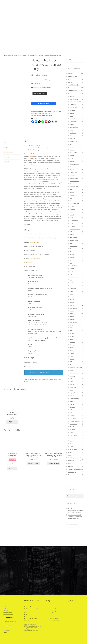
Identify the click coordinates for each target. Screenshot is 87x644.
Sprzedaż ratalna (54, 617)
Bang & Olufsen (74, 127)
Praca (5, 608)
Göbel (71, 232)
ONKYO (72, 334)
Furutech (72, 226)
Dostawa (27, 617)
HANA (71, 243)
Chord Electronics (74, 181)
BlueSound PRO (74, 141)
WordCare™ (6, 632)
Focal (71, 223)
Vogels (72, 432)
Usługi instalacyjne (8, 614)
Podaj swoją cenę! (39, 103)
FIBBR (71, 218)
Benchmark (73, 133)
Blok (71, 136)
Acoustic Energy (74, 99)
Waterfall (72, 438)
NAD (71, 328)
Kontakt (5, 610)
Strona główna (9, 55)
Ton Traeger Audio (75, 421)
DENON (72, 192)
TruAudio (72, 427)
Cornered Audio (74, 187)
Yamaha (72, 444)
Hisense (72, 249)
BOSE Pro (72, 147)
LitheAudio (73, 288)
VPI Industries (74, 435)
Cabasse (72, 161)
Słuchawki (71, 466)
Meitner (72, 317)
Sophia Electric (74, 393)
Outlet (70, 455)
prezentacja (45, 113)
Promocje (54, 611)
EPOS (71, 212)
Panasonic (73, 342)
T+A (71, 413)
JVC (71, 274)
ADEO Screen (73, 105)
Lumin (72, 294)
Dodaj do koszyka (40, 93)
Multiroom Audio (72, 449)
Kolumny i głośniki (73, 91)
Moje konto (54, 607)
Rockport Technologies (76, 367)
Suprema (72, 407)
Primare (72, 356)
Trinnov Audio (74, 424)
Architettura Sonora (75, 119)
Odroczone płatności (54, 619)
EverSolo (72, 215)
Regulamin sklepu (29, 607)
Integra (72, 257)
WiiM (71, 441)
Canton (72, 170)
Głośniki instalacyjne (73, 85)
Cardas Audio (73, 173)
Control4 (72, 184)
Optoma (72, 336)
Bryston (72, 156)
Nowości (70, 452)
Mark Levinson (74, 308)
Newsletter (54, 609)
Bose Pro (70, 82)
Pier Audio (73, 350)
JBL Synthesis (74, 266)
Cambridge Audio (74, 164)
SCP (71, 379)
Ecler (71, 201)
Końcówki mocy (48, 109)
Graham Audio (74, 237)
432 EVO (72, 96)
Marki (19, 55)
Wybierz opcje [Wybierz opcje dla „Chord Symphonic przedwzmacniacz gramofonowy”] (12, 461)
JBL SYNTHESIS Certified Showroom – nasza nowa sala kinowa (76, 517)
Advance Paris (74, 108)
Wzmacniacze (39, 111)
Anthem (72, 113)
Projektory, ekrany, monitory (75, 458)
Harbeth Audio (74, 246)
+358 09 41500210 (35, 251)
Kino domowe (40, 109)
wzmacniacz (31, 148)
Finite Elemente (74, 220)
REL (71, 365)
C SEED (72, 158)
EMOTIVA (72, 209)
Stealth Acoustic (74, 399)
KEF (71, 280)
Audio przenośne (72, 76)
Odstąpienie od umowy (30, 613)
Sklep (15, 55)
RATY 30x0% (71, 461)
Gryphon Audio (74, 240)
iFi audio (72, 254)
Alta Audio (73, 110)
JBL (71, 263)
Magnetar (72, 302)
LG (71, 285)
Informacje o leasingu (54, 621)
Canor (71, 167)
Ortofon (72, 339)
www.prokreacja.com (8, 627)
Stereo (33, 111)
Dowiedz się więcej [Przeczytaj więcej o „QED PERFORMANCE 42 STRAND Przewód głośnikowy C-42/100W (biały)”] (33, 456)
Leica (71, 283)
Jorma (72, 271)
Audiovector (73, 122)
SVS (71, 410)
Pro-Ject (72, 359)
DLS (71, 198)
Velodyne (72, 430)
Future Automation (75, 229)
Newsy (54, 613)
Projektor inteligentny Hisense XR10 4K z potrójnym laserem (75, 510)
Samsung (72, 376)
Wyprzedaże (54, 615)
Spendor (72, 396)
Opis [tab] (5, 135)
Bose (69, 79)
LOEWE (72, 291)
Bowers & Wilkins (74, 153)
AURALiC (72, 124)
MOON (72, 325)
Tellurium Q (73, 418)
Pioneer (72, 353)
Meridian (72, 319)
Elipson (72, 206)
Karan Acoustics (74, 277)
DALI (71, 189)
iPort (71, 260)
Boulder (72, 150)
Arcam (72, 116)
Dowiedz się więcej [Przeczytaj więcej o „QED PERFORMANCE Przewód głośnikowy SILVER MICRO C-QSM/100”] (54, 456)
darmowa (39, 113)
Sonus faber (73, 387)
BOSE (71, 144)
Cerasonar (73, 175)
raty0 (50, 113)
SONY (71, 390)
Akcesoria (71, 74)
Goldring (72, 235)
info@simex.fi (28, 255)
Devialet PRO (73, 195)
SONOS (72, 384)
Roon (71, 370)
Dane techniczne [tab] (8, 144)
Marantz (72, 305)
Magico (72, 300)
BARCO (72, 130)
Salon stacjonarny (8, 612)
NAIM (71, 331)
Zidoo (71, 446)
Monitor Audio (74, 322)
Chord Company (74, 178)
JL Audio (72, 269)
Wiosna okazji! (72, 472)
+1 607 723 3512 (34, 234)
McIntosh (24, 55)
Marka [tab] (5, 140)
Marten (72, 311)
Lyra (71, 297)
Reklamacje (27, 615)
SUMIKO (72, 404)
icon (71, 252)
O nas (5, 606)
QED (71, 362)
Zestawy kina (71, 475)
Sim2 (71, 382)
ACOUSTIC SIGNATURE (76, 102)
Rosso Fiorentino (74, 373)
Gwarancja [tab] (6, 149)
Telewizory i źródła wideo (74, 469)
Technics (72, 415)
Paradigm (72, 345)
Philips (72, 348)
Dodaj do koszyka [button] (12, 414)
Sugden (72, 401)
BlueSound (73, 139)
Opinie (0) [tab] (6, 154)
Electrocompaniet (75, 204)
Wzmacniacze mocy (33, 55)
